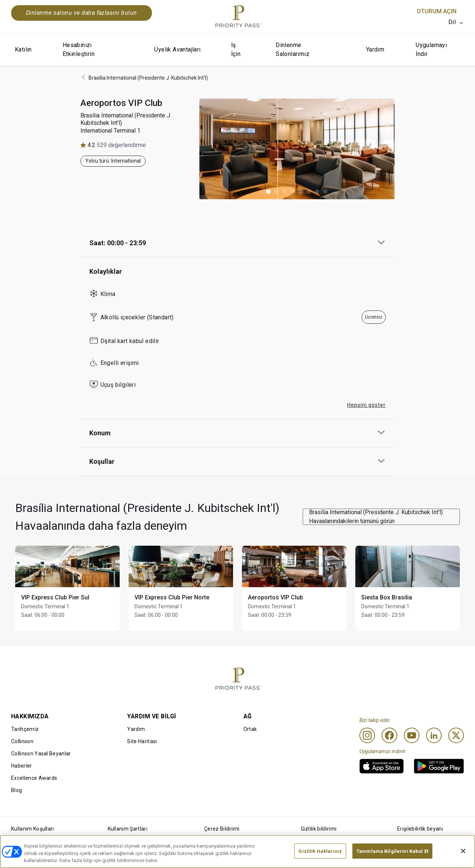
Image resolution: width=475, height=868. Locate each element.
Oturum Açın (437, 11)
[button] (268, 192)
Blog (16, 790)
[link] (382, 766)
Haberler (22, 766)
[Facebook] (389, 735)
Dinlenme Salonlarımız (293, 49)
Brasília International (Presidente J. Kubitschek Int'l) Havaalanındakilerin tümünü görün (376, 517)
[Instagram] (367, 735)
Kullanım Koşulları (33, 829)
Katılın (23, 49)
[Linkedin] (434, 735)
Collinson (22, 741)
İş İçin (236, 49)
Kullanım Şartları (128, 829)
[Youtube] (412, 735)
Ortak (250, 729)
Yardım (375, 49)
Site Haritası (142, 741)
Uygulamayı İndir (431, 49)
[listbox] (456, 22)
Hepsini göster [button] (366, 405)
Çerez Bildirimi (222, 829)
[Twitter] (456, 735)
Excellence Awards (34, 778)
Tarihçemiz (25, 729)
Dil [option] (452, 22)
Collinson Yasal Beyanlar (41, 754)
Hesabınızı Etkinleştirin (79, 49)
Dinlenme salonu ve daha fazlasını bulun (82, 13)
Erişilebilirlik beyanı (420, 829)
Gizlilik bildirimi (319, 829)
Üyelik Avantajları (177, 49)
